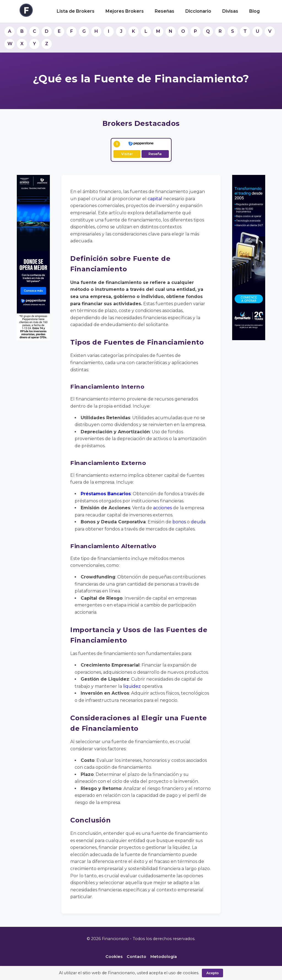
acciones (162, 508)
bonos (179, 522)
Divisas (230, 11)
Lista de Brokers (76, 11)
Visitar (127, 154)
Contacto (136, 957)
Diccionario (198, 11)
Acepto (212, 973)
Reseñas (165, 11)
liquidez (132, 686)
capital (155, 199)
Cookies (114, 957)
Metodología (164, 957)
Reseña (155, 154)
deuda (198, 522)
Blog (254, 11)
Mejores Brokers (125, 11)
